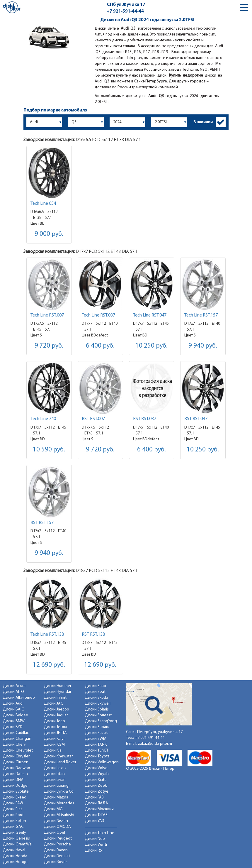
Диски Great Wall (18, 844)
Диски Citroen (16, 762)
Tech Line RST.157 (201, 315)
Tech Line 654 (43, 204)
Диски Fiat (12, 809)
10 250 (151, 346)
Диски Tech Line (100, 833)
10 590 (49, 450)
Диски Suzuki (97, 733)
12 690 (49, 665)
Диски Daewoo (17, 768)
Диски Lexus (55, 768)
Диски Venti (96, 845)
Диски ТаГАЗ (96, 815)
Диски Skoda (97, 698)
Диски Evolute (16, 792)
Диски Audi (13, 704)
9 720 (49, 346)
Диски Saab (96, 686)
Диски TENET (97, 751)
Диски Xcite (96, 780)
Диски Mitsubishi (59, 815)
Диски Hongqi (16, 862)
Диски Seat (95, 692)
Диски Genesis (16, 839)
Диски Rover (55, 862)
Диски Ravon (56, 850)
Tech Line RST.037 (98, 315)
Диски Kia (53, 751)
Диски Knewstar (58, 756)
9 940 (203, 346)
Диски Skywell (98, 704)
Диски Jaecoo (57, 709)
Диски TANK (96, 745)
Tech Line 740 (43, 419)
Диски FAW (13, 803)
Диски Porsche (57, 844)
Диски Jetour (56, 727)
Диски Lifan (54, 774)
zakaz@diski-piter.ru (155, 744)
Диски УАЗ (94, 821)
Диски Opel (55, 833)
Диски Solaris (97, 709)
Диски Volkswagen (102, 762)
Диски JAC (53, 704)
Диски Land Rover (60, 762)
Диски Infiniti (56, 698)
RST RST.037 (145, 419)
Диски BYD (13, 727)
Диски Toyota (97, 756)
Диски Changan (17, 739)
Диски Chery (14, 745)
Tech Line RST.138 (47, 634)
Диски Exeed (15, 797)
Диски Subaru (97, 727)
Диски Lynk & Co (59, 792)
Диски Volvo (96, 768)
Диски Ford (13, 815)
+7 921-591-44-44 (125, 11)
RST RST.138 (93, 634)
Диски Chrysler (16, 756)
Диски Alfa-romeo (19, 698)
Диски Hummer (58, 686)
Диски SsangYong (101, 721)
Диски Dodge (15, 786)
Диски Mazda (56, 797)
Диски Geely (15, 833)
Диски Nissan (56, 821)
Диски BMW (14, 721)
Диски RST (94, 851)
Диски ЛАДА (97, 803)
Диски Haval (14, 850)
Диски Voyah (97, 774)
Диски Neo (95, 839)
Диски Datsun (15, 774)
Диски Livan (55, 780)
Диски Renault (57, 856)
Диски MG (53, 809)
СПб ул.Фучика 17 (126, 5)
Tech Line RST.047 (150, 315)
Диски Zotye (97, 792)
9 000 (49, 234)
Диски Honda (15, 856)
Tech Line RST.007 (47, 315)
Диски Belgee (16, 715)
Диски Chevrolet (18, 751)
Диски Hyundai (57, 692)
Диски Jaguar (56, 715)
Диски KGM (54, 745)
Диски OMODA (57, 827)
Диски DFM (13, 780)
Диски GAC (13, 827)
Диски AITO (13, 692)
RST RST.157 (42, 523)
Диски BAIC (13, 709)
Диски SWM (96, 739)
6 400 (100, 346)
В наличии (203, 122)
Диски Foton (15, 821)
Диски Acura (14, 686)
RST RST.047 (196, 419)
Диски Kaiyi (54, 739)
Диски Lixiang (56, 786)
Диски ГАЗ (94, 797)
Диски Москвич (99, 809)
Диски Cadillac (16, 733)
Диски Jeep (55, 721)
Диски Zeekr (96, 786)
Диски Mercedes (59, 803)
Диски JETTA (55, 733)
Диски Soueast (98, 715)
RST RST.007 (93, 419)
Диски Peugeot (58, 839)
